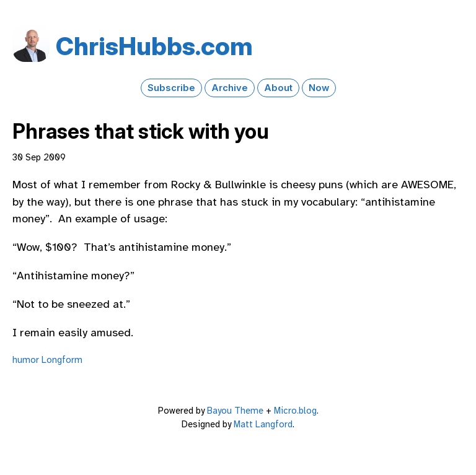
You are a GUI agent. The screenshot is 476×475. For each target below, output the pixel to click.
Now (319, 88)
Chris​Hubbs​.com (154, 46)
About (278, 88)
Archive (230, 88)
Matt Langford (263, 424)
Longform (62, 360)
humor (26, 360)
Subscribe (171, 88)
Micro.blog (295, 411)
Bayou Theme (235, 411)
